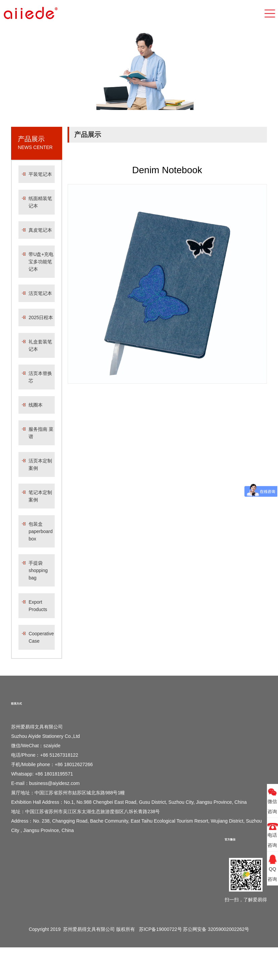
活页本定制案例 (40, 464)
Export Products (38, 606)
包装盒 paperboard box (41, 531)
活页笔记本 (40, 293)
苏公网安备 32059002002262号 (216, 929)
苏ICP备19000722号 (160, 929)
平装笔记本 (40, 174)
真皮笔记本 (40, 230)
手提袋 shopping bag (38, 570)
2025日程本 (41, 317)
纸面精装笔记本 (40, 202)
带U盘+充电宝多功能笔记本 (41, 262)
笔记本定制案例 (40, 496)
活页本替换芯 (40, 377)
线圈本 (36, 405)
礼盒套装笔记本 (40, 345)
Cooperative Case (41, 637)
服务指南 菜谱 (41, 433)
